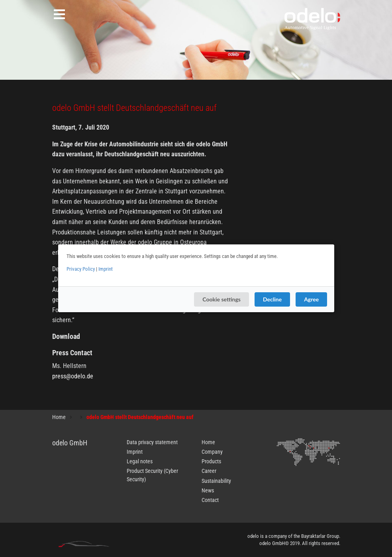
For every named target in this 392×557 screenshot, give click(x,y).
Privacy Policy (81, 269)
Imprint (106, 269)
